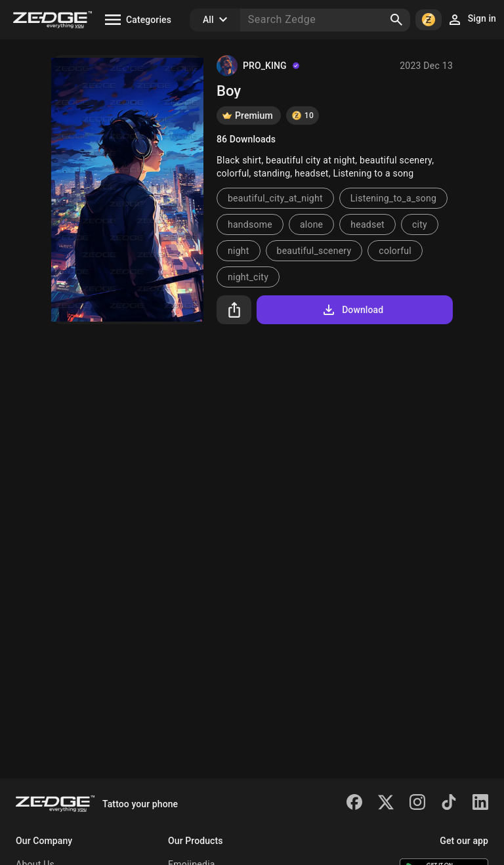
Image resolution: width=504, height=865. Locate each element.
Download (352, 310)
